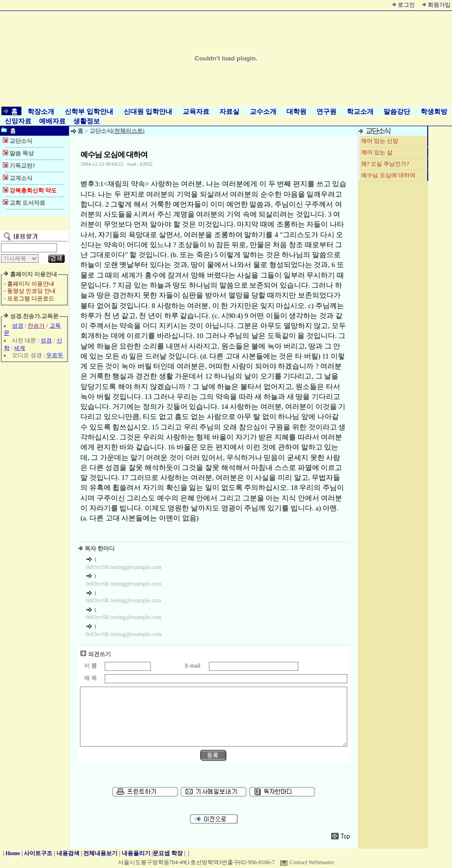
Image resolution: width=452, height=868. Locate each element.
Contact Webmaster (312, 862)
